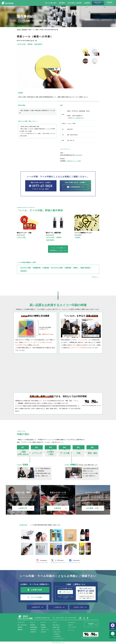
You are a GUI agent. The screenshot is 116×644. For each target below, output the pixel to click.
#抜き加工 (24, 271)
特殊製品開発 (34, 627)
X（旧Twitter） (60, 560)
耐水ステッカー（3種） (25, 233)
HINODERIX (33, 630)
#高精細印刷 (37, 268)
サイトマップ (71, 630)
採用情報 (109, 3)
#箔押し (76, 268)
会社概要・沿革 (92, 508)
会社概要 (43, 627)
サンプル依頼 (37, 597)
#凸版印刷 (78, 237)
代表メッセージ (45, 630)
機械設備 (20, 630)
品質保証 (58, 508)
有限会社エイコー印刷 (74, 161)
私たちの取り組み (51, 3)
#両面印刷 (30, 44)
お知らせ (70, 625)
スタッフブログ (72, 627)
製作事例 (62, 3)
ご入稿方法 (57, 607)
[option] (48, 68)
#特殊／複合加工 (38, 44)
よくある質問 (66, 597)
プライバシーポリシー (59, 639)
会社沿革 (43, 632)
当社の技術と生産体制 (75, 3)
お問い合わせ (98, 3)
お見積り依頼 (37, 590)
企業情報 (87, 3)
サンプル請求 (56, 630)
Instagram (44, 560)
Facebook (79, 155)
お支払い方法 (79, 607)
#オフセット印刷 (21, 44)
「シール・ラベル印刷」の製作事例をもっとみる (58, 249)
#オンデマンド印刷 (57, 268)
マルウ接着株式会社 (78, 118)
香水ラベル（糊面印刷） (54, 233)
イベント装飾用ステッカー (83, 233)
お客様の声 (23, 508)
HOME (19, 30)
